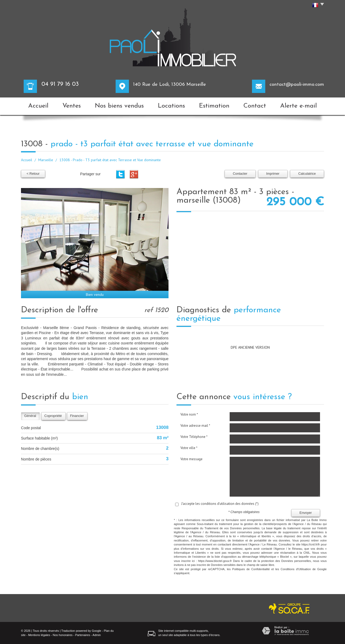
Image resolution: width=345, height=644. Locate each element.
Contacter (240, 174)
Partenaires (83, 635)
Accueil (38, 106)
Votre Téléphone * (194, 437)
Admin (97, 635)
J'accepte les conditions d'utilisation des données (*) (220, 504)
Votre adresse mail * (195, 426)
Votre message (192, 459)
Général (30, 416)
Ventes (72, 106)
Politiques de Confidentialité (251, 569)
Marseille (46, 160)
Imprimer (273, 174)
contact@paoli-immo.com (297, 85)
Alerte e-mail (298, 106)
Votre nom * (189, 414)
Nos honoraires (63, 635)
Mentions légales (39, 635)
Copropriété (53, 416)
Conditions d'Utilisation (296, 569)
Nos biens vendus (119, 106)
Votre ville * (189, 448)
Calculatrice (307, 174)
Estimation (214, 106)
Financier (77, 416)
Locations (171, 106)
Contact (255, 106)
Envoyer (306, 513)
